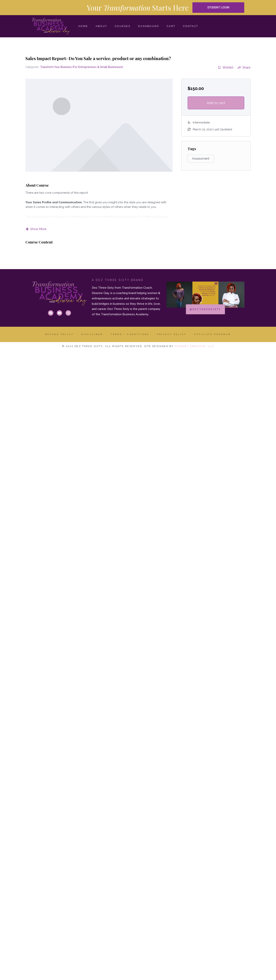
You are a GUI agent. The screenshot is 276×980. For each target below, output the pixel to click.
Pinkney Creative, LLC (195, 346)
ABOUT (101, 26)
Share (244, 67)
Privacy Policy (172, 334)
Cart (171, 26)
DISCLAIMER (92, 334)
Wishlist (226, 67)
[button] (218, 8)
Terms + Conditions (130, 334)
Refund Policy (59, 334)
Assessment (201, 159)
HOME (83, 26)
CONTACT (191, 26)
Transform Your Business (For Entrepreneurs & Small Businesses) (82, 67)
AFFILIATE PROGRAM (212, 334)
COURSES (123, 26)
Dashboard (149, 26)
